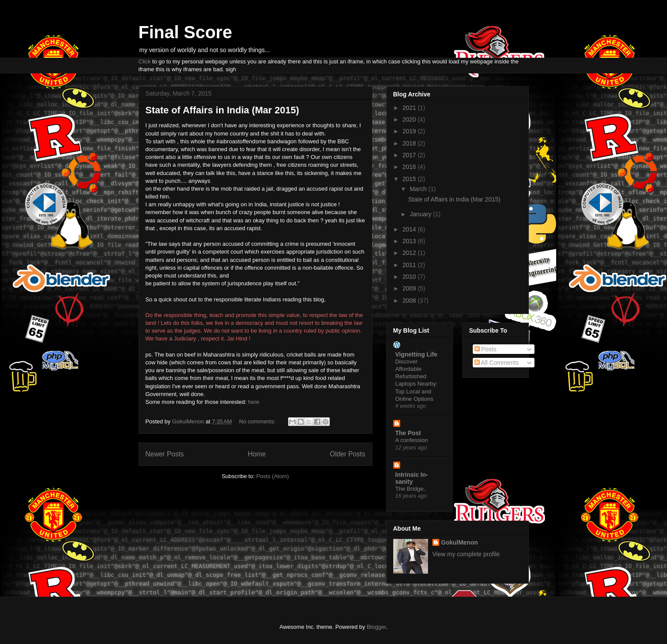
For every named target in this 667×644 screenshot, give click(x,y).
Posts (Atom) (273, 476)
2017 (410, 155)
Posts (486, 349)
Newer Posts (165, 454)
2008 (410, 301)
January (421, 214)
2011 (410, 265)
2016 (410, 167)
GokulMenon (460, 542)
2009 (410, 288)
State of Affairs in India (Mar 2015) (222, 110)
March (419, 189)
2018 (410, 143)
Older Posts (347, 454)
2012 (410, 253)
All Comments (497, 363)
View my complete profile (466, 554)
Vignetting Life (416, 354)
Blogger (376, 627)
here (254, 402)
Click (145, 61)
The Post (408, 433)
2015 (410, 179)
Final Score (186, 32)
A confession (412, 440)
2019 (410, 131)
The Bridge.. (411, 489)
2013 (410, 241)
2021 (410, 108)
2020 (410, 119)
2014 (410, 229)
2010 (410, 277)
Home (257, 454)
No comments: (258, 421)
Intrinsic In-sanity (412, 478)
